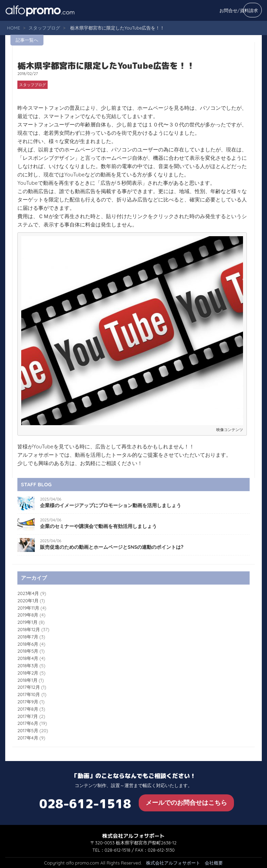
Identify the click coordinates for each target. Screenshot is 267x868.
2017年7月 (28, 716)
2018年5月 (28, 651)
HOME (13, 28)
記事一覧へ (27, 40)
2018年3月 (28, 666)
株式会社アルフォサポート (173, 863)
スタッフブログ (44, 28)
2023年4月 (28, 593)
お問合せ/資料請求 (239, 10)
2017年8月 (28, 709)
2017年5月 (28, 730)
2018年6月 (28, 644)
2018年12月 (29, 629)
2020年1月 (28, 601)
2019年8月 (28, 615)
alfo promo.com (49, 10)
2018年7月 (28, 637)
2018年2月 (28, 673)
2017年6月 (28, 723)
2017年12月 (29, 687)
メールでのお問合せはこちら (186, 803)
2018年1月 (27, 680)
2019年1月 (27, 622)
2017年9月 (28, 702)
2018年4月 (28, 658)
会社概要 (214, 863)
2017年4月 (28, 738)
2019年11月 (28, 608)
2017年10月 (29, 694)
